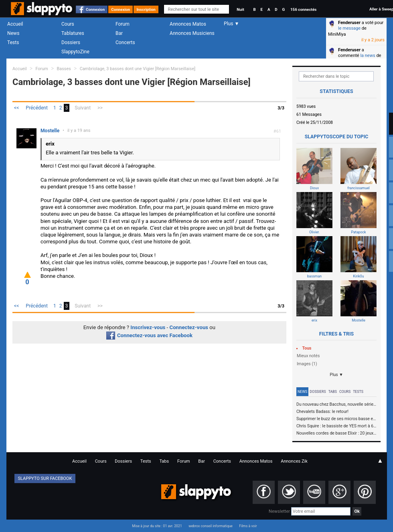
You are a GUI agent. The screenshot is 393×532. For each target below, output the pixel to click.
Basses (64, 69)
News (13, 33)
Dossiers (71, 42)
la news (368, 56)
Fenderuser (349, 23)
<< (16, 108)
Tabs (333, 392)
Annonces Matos (188, 24)
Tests (13, 42)
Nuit (240, 9)
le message (349, 28)
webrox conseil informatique (211, 526)
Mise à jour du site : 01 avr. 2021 (157, 526)
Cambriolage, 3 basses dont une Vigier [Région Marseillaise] (138, 69)
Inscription (146, 9)
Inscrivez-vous (148, 327)
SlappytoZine (75, 52)
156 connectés (303, 9)
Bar (119, 33)
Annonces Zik (294, 461)
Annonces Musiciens (192, 33)
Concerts (125, 42)
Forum (123, 24)
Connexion (95, 9)
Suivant (83, 108)
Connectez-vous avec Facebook (149, 335)
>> (100, 108)
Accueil (15, 24)
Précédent (37, 108)
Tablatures (73, 33)
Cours (68, 24)
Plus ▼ (336, 375)
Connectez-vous (189, 327)
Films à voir (248, 526)
